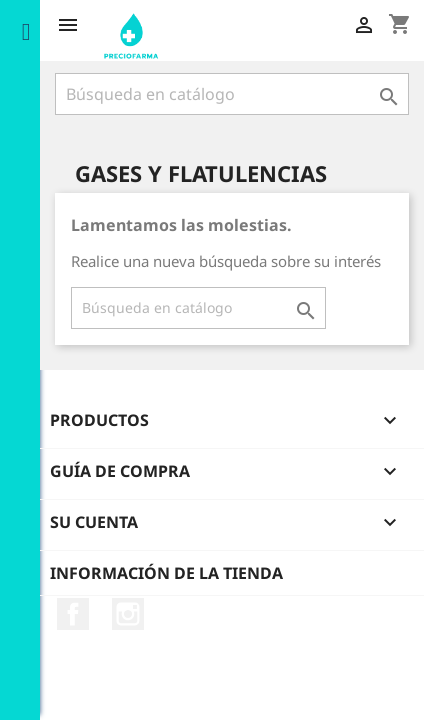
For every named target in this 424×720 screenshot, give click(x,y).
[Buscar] (232, 94)
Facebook (73, 614)
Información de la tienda (166, 573)
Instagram (128, 614)
